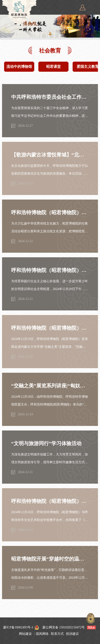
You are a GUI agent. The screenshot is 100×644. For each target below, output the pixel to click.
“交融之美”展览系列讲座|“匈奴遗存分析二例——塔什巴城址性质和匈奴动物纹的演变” (50, 386)
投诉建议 (72, 634)
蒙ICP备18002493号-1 (18, 627)
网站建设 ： (27, 634)
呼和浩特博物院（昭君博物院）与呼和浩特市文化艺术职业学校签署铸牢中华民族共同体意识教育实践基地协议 (50, 501)
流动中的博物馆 (19, 67)
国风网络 (42, 634)
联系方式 (57, 634)
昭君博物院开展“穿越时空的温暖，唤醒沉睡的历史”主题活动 (50, 559)
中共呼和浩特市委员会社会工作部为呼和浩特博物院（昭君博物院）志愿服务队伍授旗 (50, 97)
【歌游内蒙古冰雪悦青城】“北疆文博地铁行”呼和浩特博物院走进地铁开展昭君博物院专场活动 (50, 155)
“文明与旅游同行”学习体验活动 (46, 443)
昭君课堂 (53, 67)
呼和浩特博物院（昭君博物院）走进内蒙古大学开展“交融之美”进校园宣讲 (50, 328)
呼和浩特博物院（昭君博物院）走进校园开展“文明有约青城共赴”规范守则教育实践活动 (50, 270)
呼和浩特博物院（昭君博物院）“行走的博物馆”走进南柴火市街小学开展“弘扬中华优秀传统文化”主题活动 (50, 212)
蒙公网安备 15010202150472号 (64, 627)
